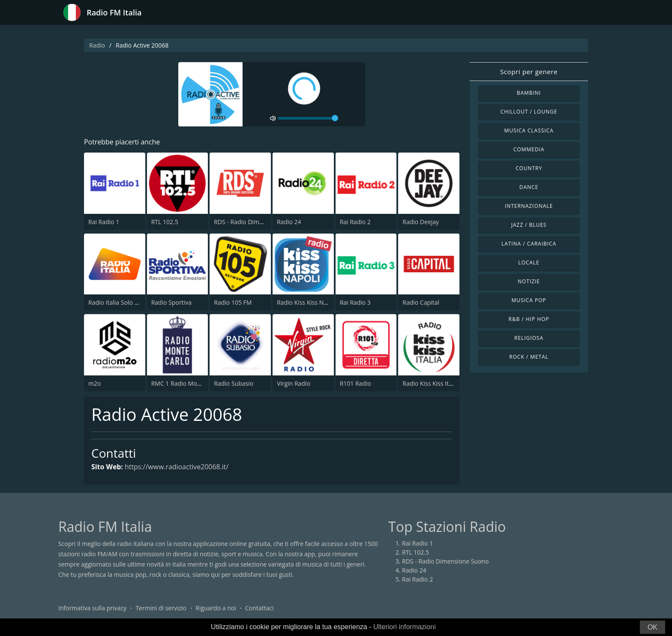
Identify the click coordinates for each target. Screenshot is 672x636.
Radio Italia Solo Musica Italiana (132, 302)
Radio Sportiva (171, 302)
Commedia (529, 149)
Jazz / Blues (529, 225)
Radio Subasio (234, 383)
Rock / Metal (529, 357)
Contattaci (259, 608)
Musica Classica (529, 130)
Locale (529, 262)
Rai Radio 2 (355, 222)
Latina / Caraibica (529, 244)
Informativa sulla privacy (92, 608)
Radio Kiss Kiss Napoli (307, 302)
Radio (97, 45)
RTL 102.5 (165, 222)
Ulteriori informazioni (405, 627)
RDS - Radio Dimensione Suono (257, 222)
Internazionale (529, 206)
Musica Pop (529, 300)
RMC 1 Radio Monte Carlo (187, 383)
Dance (529, 187)
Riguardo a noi (216, 608)
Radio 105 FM (233, 302)
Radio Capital (421, 302)
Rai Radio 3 (355, 302)
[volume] (308, 118)
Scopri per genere (529, 72)
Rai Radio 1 (104, 222)
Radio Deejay (421, 222)
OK (652, 627)
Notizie (529, 281)
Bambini (529, 93)
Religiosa (529, 338)
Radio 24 (289, 222)
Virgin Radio (294, 383)
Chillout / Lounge (529, 112)
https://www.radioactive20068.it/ (177, 467)
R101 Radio (355, 383)
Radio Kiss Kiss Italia (430, 383)
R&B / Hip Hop (529, 319)
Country (529, 168)
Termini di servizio (161, 608)
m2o (94, 383)
